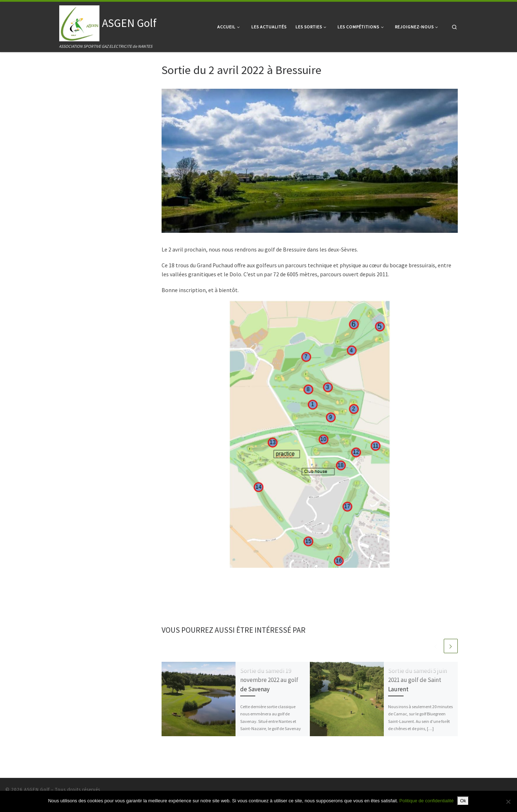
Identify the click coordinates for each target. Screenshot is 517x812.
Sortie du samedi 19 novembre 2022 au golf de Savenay (269, 680)
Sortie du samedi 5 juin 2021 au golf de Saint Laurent (418, 680)
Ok (463, 801)
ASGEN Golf (37, 790)
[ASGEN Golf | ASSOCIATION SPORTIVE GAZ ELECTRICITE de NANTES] (79, 22)
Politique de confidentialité (426, 801)
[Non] (508, 802)
